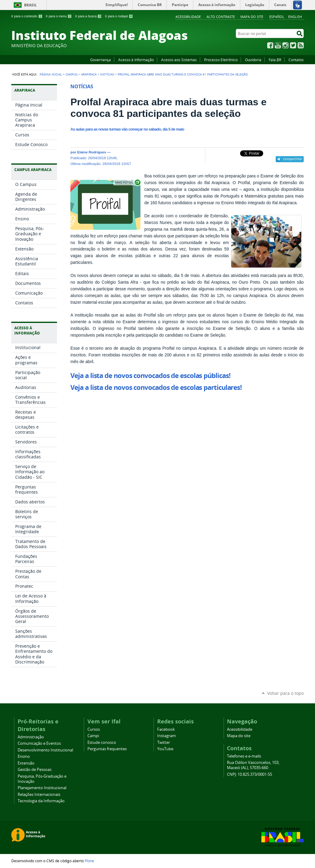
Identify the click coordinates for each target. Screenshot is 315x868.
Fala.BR (275, 60)
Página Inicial (51, 74)
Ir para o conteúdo (27, 16)
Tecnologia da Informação (41, 801)
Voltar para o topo (285, 693)
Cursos (94, 729)
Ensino (24, 756)
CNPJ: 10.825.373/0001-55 (250, 774)
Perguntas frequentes (107, 749)
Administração (31, 737)
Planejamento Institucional (42, 788)
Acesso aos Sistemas (179, 60)
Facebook (270, 45)
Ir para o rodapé (119, 16)
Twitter (293, 45)
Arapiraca (89, 74)
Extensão (26, 763)
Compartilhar (293, 159)
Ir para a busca (88, 16)
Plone (89, 861)
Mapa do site (252, 17)
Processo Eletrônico (221, 60)
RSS (301, 45)
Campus (71, 74)
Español (277, 17)
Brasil (30, 5)
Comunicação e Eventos (39, 743)
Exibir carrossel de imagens (127, 182)
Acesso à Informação (136, 60)
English (295, 17)
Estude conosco (102, 742)
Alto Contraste (221, 17)
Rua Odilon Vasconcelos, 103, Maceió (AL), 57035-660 (253, 765)
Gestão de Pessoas (35, 770)
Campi (93, 736)
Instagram (285, 45)
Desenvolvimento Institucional (45, 750)
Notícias (107, 74)
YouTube (278, 45)
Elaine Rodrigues (92, 152)
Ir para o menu (59, 16)
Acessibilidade (188, 17)
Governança (101, 60)
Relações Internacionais (39, 794)
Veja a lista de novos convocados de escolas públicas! (150, 376)
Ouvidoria (253, 60)
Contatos (296, 60)
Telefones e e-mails (244, 756)
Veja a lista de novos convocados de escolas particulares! (156, 387)
